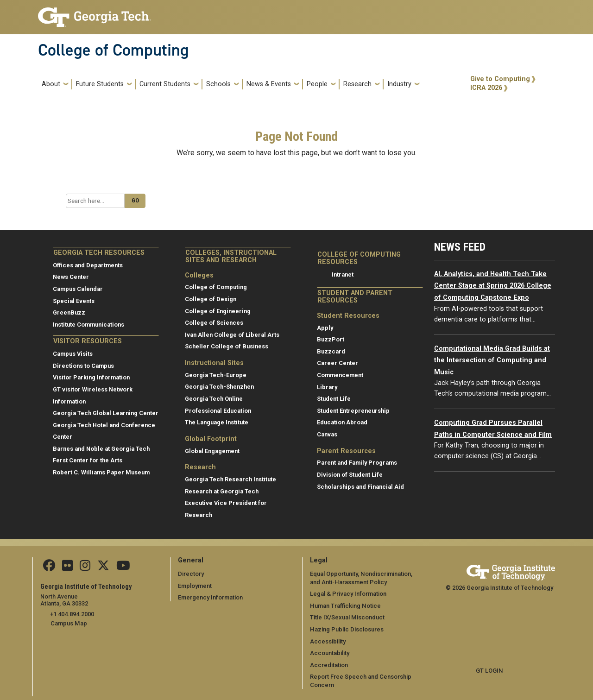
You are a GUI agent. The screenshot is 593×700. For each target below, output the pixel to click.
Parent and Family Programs (357, 463)
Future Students (100, 84)
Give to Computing (500, 79)
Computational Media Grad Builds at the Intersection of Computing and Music (492, 360)
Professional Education (218, 411)
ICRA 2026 (486, 88)
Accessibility (328, 641)
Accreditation (329, 665)
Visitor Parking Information (91, 377)
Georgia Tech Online (214, 399)
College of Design (211, 299)
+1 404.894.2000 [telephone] (72, 614)
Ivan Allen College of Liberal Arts (232, 335)
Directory (191, 574)
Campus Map (69, 623)
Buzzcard (331, 351)
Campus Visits (73, 354)
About (51, 84)
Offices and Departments (88, 265)
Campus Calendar (78, 289)
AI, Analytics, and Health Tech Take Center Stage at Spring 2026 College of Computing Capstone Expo (493, 286)
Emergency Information (210, 597)
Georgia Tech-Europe (216, 375)
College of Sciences (214, 323)
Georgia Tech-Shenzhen (219, 387)
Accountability (330, 653)
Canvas (327, 434)
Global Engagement (212, 451)
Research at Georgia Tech (222, 491)
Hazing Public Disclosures (346, 629)
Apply (325, 328)
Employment (195, 586)
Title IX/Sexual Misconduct (347, 617)
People (317, 84)
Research (357, 84)
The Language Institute (217, 422)
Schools (218, 84)
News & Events (269, 84)
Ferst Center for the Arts (88, 460)
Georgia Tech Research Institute (230, 479)
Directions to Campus (83, 366)
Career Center (338, 363)
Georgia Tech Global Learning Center (106, 413)
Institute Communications (88, 325)
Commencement (340, 375)
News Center (71, 277)
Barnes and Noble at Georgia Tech (101, 449)
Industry (399, 84)
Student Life (334, 399)
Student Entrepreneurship (353, 411)
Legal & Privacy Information (347, 594)
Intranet (343, 274)
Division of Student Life (350, 475)
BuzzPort (331, 339)
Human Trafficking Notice (345, 606)
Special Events (74, 301)
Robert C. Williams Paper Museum (101, 472)
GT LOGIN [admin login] (489, 671)
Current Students (165, 84)
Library (327, 387)
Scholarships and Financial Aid (360, 487)
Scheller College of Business (227, 346)
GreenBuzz (69, 312)
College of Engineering (218, 311)
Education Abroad (342, 422)
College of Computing (114, 50)
